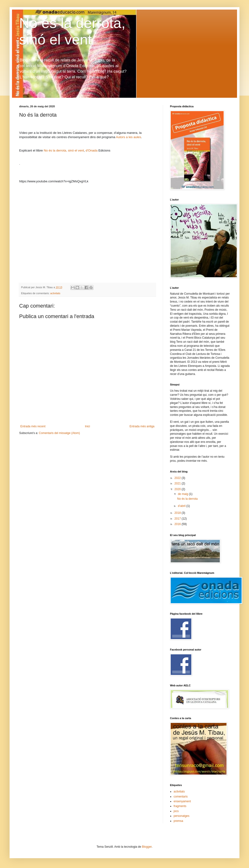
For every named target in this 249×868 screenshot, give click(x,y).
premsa (178, 821)
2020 (178, 489)
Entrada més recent (33, 426)
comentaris (181, 797)
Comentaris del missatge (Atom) (59, 433)
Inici (88, 426)
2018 (178, 513)
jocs (176, 811)
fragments (180, 806)
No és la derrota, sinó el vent (64, 150)
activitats (55, 293)
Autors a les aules (128, 137)
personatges (181, 816)
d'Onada (92, 150)
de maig (183, 494)
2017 (178, 519)
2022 (178, 478)
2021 (178, 483)
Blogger (147, 847)
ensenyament (182, 801)
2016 (178, 524)
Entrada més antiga (142, 426)
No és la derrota (187, 499)
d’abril (182, 506)
